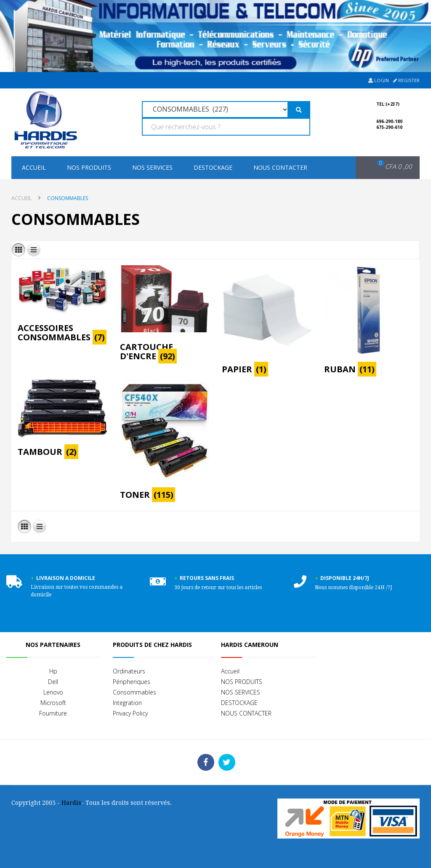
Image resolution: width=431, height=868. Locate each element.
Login (379, 80)
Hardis (71, 803)
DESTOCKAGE (213, 167)
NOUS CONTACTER (280, 167)
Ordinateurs (129, 671)
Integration (127, 703)
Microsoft (53, 703)
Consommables (134, 692)
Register (406, 80)
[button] (389, 167)
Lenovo (53, 692)
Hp (53, 671)
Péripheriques (132, 682)
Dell (53, 682)
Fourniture (53, 713)
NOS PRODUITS (89, 167)
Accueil (34, 167)
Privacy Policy (130, 713)
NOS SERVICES (152, 167)
